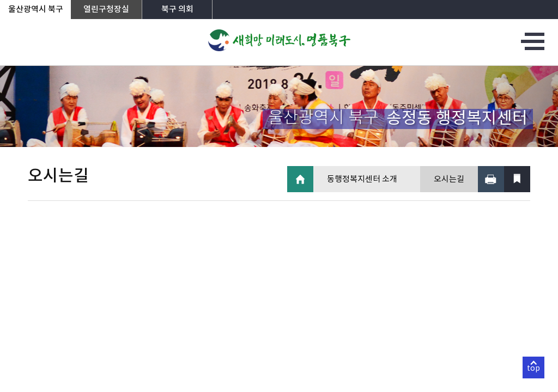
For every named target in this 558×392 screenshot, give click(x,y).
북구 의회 (177, 10)
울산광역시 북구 (36, 10)
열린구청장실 (106, 10)
